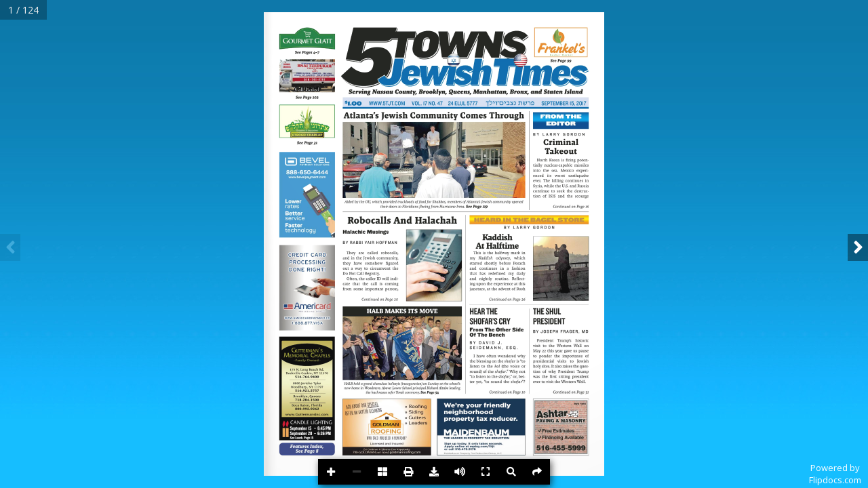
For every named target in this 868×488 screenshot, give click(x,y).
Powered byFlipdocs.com (835, 474)
